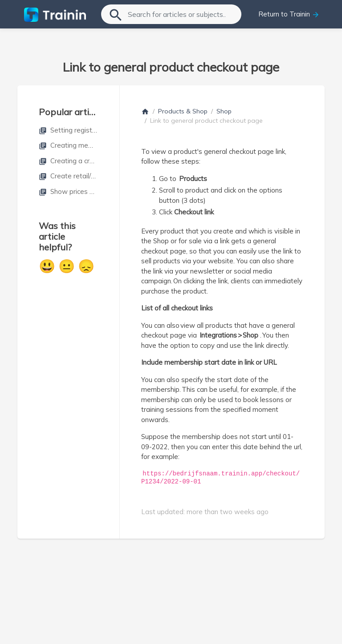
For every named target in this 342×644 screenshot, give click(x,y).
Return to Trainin (289, 14)
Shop (224, 111)
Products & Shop (183, 111)
